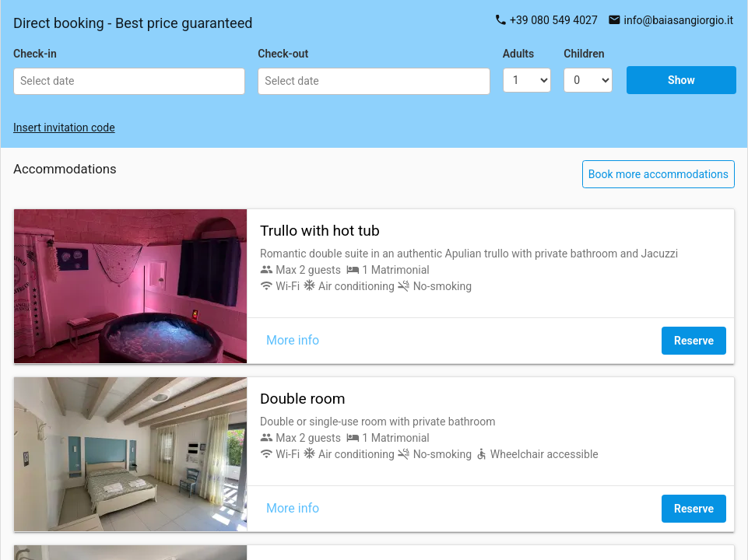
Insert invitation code (64, 128)
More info (293, 340)
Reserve (694, 341)
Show (681, 80)
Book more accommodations (658, 174)
